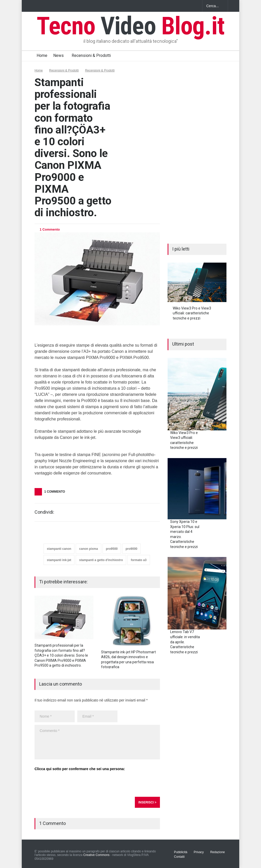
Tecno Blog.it (130, 26)
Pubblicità (181, 852)
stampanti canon (59, 549)
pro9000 (132, 549)
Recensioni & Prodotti (91, 55)
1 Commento (50, 229)
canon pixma (88, 549)
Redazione (217, 852)
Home (42, 55)
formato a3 (139, 560)
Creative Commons (96, 855)
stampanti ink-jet (59, 560)
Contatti (179, 857)
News (58, 55)
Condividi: (44, 512)
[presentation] (73, 784)
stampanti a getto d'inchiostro (101, 560)
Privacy (199, 852)
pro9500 (112, 549)
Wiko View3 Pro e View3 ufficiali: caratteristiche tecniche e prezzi (192, 313)
